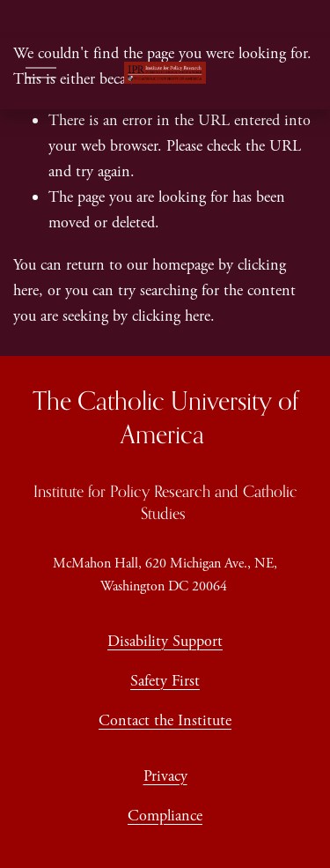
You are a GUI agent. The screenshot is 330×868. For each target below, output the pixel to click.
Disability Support (165, 641)
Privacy (165, 776)
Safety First (165, 681)
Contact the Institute (165, 720)
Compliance (165, 816)
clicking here (171, 316)
